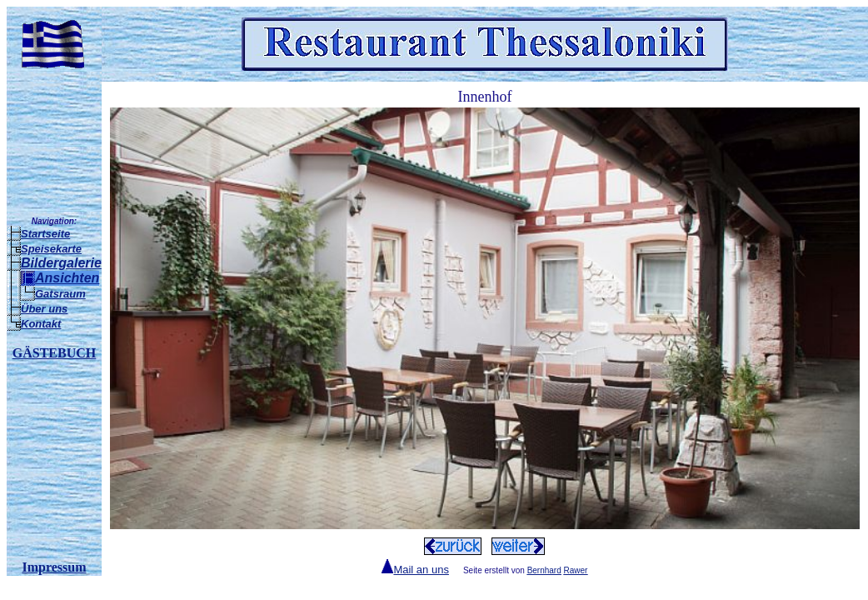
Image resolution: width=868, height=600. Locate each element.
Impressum (54, 567)
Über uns (44, 309)
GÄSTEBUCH (54, 353)
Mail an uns (421, 570)
